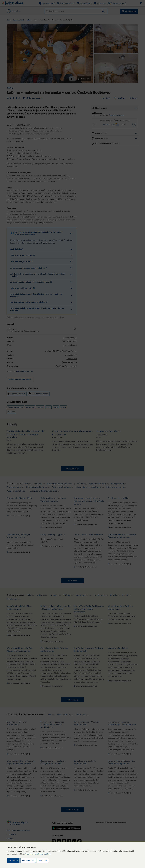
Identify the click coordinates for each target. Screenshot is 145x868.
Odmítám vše (28, 860)
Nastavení (43, 860)
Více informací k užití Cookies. (38, 854)
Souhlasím (13, 860)
